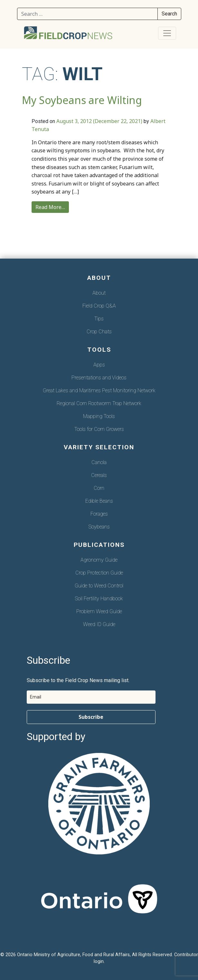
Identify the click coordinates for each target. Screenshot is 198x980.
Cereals (99, 475)
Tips (99, 319)
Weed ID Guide (99, 624)
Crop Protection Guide (99, 573)
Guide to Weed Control (99, 586)
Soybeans (99, 527)
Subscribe (91, 717)
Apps (99, 365)
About (99, 293)
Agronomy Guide (99, 560)
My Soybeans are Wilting (82, 100)
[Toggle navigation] (167, 33)
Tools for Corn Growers (99, 429)
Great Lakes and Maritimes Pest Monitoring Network (99, 390)
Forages (99, 514)
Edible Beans (99, 501)
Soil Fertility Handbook (99, 599)
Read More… (50, 207)
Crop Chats (99, 332)
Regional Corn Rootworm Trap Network (99, 403)
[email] (91, 697)
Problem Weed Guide (99, 611)
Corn (99, 488)
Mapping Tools (99, 416)
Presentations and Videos (99, 378)
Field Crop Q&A (99, 306)
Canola (99, 462)
